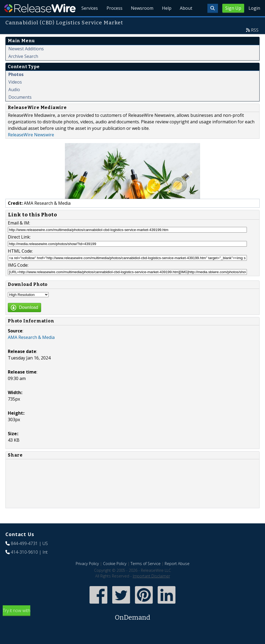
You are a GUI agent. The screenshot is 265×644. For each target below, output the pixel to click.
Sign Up (233, 8)
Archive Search (23, 69)
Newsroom (142, 22)
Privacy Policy (87, 576)
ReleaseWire (40, 8)
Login (254, 8)
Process (114, 22)
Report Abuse (177, 576)
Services (89, 22)
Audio (14, 102)
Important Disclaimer (151, 588)
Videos (15, 94)
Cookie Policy (115, 576)
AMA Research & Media (31, 350)
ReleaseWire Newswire (31, 147)
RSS (255, 42)
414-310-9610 (24, 564)
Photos (16, 87)
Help (166, 22)
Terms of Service (146, 576)
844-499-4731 (24, 556)
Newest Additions (26, 61)
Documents (20, 110)
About (186, 22)
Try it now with (132, 627)
